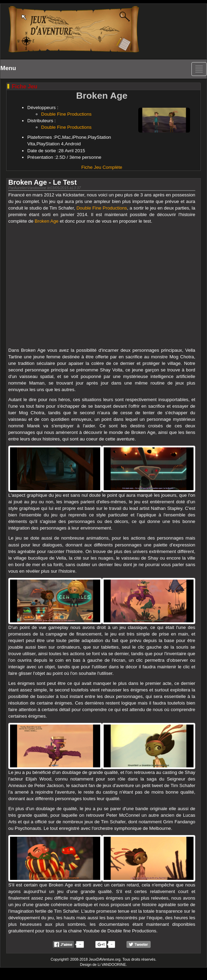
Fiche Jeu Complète (102, 167)
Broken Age (46, 221)
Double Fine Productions (66, 114)
